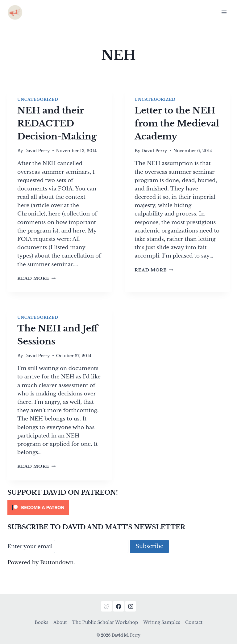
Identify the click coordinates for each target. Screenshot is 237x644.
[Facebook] (118, 606)
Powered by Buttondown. (41, 563)
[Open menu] (224, 12)
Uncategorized (38, 99)
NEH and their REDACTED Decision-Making (57, 124)
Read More (37, 278)
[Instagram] (131, 606)
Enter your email (30, 546)
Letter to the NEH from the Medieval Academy (177, 124)
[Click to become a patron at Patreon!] (118, 508)
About (60, 622)
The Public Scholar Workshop (105, 622)
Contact (194, 622)
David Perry (37, 151)
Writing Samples (162, 622)
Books (41, 622)
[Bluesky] (106, 606)
